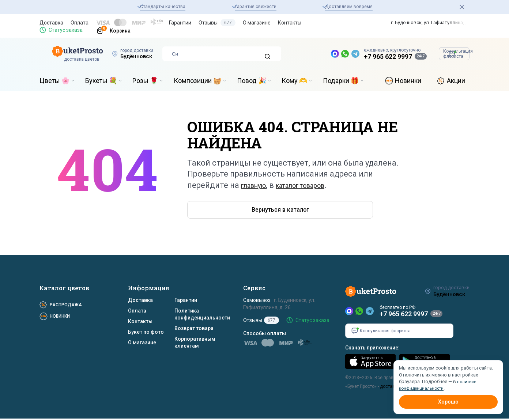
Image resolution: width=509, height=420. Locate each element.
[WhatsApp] (359, 313)
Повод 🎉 (252, 81)
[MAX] (349, 313)
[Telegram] (370, 313)
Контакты (290, 23)
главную (257, 185)
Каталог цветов (64, 289)
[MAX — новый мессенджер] (296, 54)
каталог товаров (316, 185)
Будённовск (130, 56)
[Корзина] (110, 30)
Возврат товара (194, 330)
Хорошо (448, 402)
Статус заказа (66, 30)
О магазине (257, 23)
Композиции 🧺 (197, 81)
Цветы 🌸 (54, 81)
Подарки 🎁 (341, 81)
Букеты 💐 (101, 81)
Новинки (408, 81)
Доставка (51, 23)
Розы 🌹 (145, 81)
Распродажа (66, 306)
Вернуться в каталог (231, 211)
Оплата (80, 23)
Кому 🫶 (294, 81)
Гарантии (180, 23)
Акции (456, 81)
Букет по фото (146, 333)
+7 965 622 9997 (349, 56)
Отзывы (217, 23)
